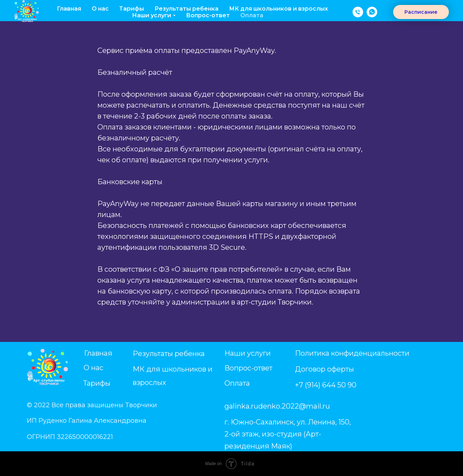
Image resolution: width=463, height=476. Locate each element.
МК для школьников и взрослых (278, 9)
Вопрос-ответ (208, 15)
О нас (100, 9)
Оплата (252, 15)
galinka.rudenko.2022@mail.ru (277, 406)
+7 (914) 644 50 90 (326, 385)
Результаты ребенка (187, 9)
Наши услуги (248, 353)
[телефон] (358, 12)
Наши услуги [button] (152, 15)
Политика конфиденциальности (352, 353)
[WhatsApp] (372, 12)
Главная (69, 9)
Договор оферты (324, 369)
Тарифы (132, 9)
